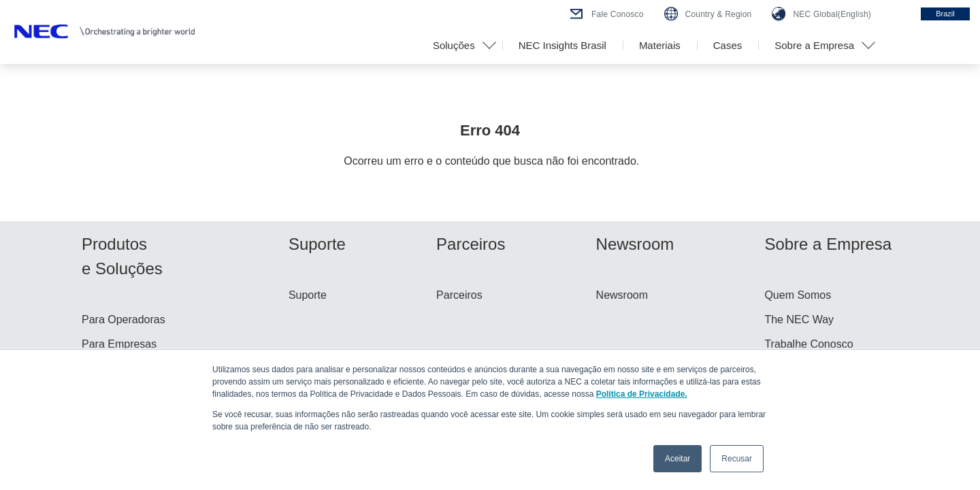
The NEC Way (799, 320)
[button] (459, 46)
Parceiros (459, 295)
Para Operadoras (124, 320)
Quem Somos (798, 295)
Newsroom (622, 295)
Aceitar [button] (677, 459)
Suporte (308, 295)
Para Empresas (119, 344)
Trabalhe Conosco (808, 344)
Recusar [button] (737, 459)
